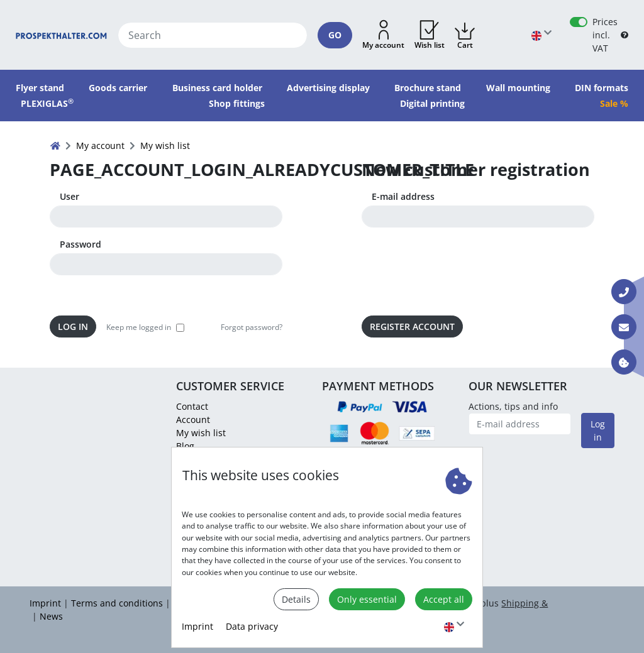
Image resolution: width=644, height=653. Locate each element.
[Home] (61, 35)
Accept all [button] (444, 599)
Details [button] (296, 599)
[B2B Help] (625, 35)
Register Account (412, 326)
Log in (73, 326)
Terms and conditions (117, 603)
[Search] (213, 35)
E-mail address (403, 196)
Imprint (197, 626)
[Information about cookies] (624, 362)
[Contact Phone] (624, 292)
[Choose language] (454, 626)
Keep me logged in (139, 327)
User (69, 196)
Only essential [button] (367, 599)
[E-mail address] (520, 424)
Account (193, 420)
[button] (383, 35)
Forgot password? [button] (252, 327)
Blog (185, 446)
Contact (192, 406)
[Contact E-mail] (624, 327)
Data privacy (252, 626)
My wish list (201, 433)
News (51, 616)
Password (80, 244)
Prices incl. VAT (605, 35)
